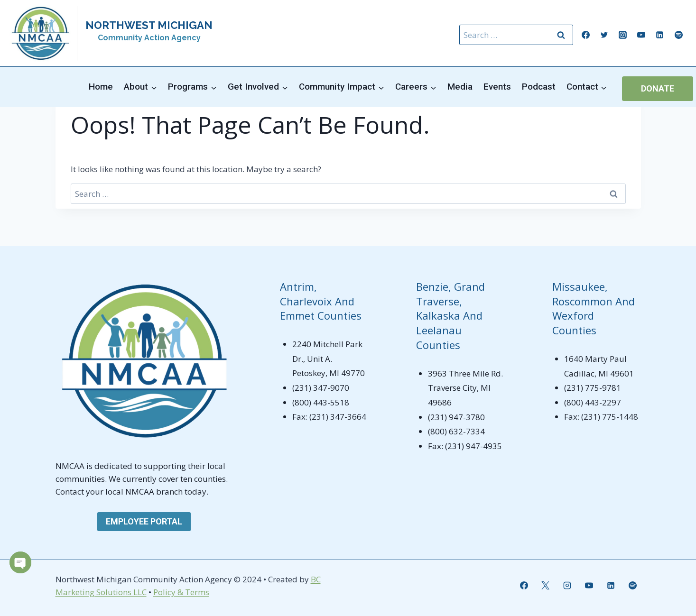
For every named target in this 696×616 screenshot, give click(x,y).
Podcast (539, 87)
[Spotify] (678, 35)
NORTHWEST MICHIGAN (149, 25)
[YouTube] (641, 35)
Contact (71, 492)
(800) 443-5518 (321, 402)
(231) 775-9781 (593, 388)
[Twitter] (604, 35)
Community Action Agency (149, 38)
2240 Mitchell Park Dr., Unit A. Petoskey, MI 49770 (329, 359)
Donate (658, 88)
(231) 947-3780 (456, 417)
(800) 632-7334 (456, 431)
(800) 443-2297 (593, 402)
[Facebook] (586, 35)
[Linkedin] (660, 35)
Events (497, 87)
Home (101, 87)
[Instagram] (623, 35)
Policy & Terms (181, 592)
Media (460, 87)
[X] (546, 586)
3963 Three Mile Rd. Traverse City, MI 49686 (465, 388)
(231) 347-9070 (321, 388)
